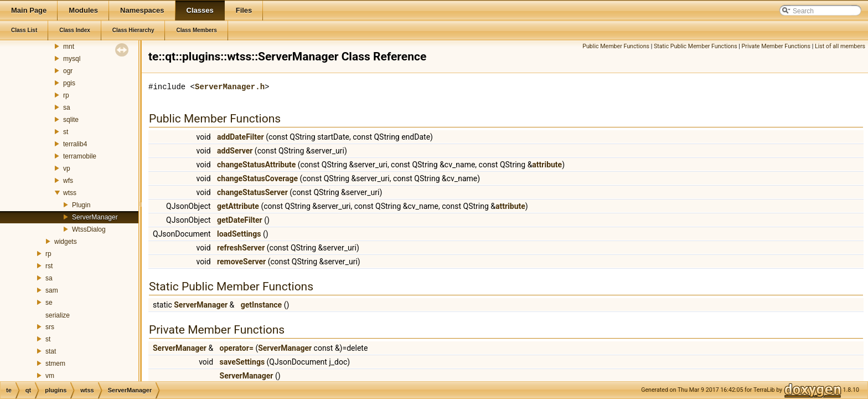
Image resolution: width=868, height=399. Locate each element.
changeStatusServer (252, 192)
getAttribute (238, 206)
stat (51, 351)
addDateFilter (241, 137)
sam (52, 290)
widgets (66, 242)
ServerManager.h (230, 87)
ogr (68, 71)
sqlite (71, 120)
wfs (68, 181)
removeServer (241, 262)
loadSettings (239, 234)
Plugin (81, 205)
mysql (72, 59)
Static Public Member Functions (696, 46)
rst (49, 266)
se (49, 303)
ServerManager (95, 217)
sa (67, 108)
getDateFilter (240, 220)
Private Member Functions (776, 46)
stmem (55, 364)
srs (50, 327)
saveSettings (242, 362)
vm (50, 376)
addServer (235, 151)
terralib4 (75, 144)
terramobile (80, 156)
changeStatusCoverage (257, 178)
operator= (237, 348)
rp (66, 95)
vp (67, 168)
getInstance (261, 305)
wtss (70, 193)
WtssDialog (89, 229)
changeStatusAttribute (256, 165)
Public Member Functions (616, 46)
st (66, 132)
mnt (69, 47)
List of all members (840, 46)
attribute (547, 165)
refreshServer (241, 248)
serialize (58, 315)
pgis (69, 83)
